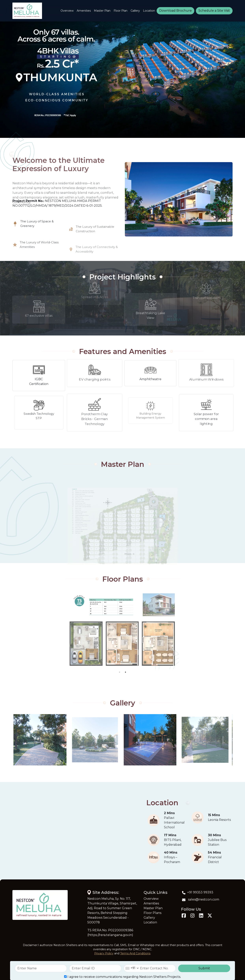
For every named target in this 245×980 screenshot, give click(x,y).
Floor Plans (152, 913)
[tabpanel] (122, 630)
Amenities (84, 11)
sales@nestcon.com (200, 900)
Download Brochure (175, 11)
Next (236, 630)
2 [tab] (125, 672)
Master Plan (102, 11)
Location (149, 11)
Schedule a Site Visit (214, 11)
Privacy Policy (104, 953)
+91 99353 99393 (197, 892)
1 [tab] (120, 672)
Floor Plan (121, 11)
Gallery (135, 11)
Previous (9, 630)
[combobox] (131, 968)
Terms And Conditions (135, 953)
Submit (204, 968)
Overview (67, 11)
